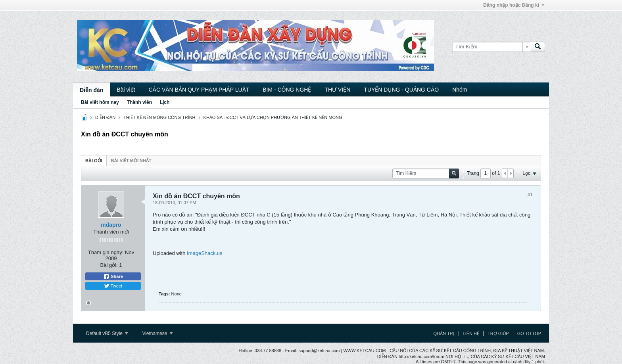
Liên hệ (471, 333)
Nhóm (460, 90)
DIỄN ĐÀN (105, 117)
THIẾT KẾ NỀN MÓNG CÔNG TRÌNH (159, 117)
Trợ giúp (498, 333)
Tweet (113, 286)
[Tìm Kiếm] (491, 47)
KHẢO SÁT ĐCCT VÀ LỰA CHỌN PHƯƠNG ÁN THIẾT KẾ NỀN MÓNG (273, 117)
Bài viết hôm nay (100, 102)
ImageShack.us (205, 253)
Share (113, 276)
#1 (530, 195)
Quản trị (444, 333)
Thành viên (139, 102)
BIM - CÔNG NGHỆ (287, 90)
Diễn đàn (91, 90)
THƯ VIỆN (337, 90)
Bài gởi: (109, 265)
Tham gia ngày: (106, 252)
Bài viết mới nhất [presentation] (131, 161)
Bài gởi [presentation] (94, 161)
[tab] (94, 160)
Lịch (165, 102)
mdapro (111, 225)
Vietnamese (157, 333)
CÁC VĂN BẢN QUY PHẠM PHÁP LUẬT (199, 90)
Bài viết (126, 90)
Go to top (529, 333)
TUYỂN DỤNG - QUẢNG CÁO (401, 90)
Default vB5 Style (107, 333)
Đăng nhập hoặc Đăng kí (514, 5)
